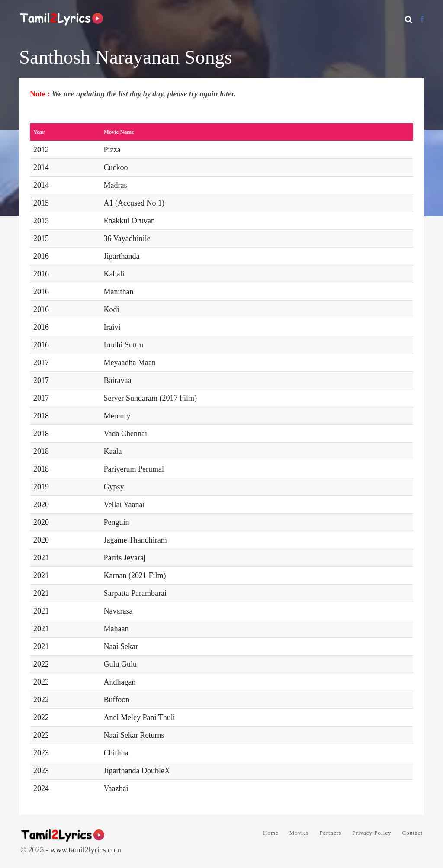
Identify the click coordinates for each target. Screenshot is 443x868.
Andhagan (120, 682)
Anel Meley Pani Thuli (140, 717)
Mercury (117, 416)
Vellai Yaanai (124, 505)
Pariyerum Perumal (134, 469)
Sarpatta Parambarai (135, 593)
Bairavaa (118, 380)
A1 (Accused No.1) (134, 203)
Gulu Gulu (120, 664)
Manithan (119, 292)
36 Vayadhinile (127, 238)
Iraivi (112, 327)
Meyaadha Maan (130, 363)
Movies (299, 833)
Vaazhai (116, 788)
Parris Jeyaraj (125, 558)
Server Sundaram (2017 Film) (150, 398)
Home (271, 833)
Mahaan (116, 629)
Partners (331, 833)
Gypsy (114, 487)
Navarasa (118, 611)
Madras (116, 185)
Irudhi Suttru (124, 345)
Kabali (114, 274)
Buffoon (117, 700)
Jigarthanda (122, 256)
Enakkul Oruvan (129, 221)
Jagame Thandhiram (135, 540)
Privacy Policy (372, 833)
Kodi (112, 309)
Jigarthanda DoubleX (137, 771)
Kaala (113, 451)
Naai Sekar (121, 646)
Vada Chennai (125, 434)
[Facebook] (422, 19)
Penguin (117, 522)
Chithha (116, 753)
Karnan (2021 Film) (135, 575)
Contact (413, 833)
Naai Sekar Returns (134, 735)
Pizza (112, 150)
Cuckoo (116, 167)
